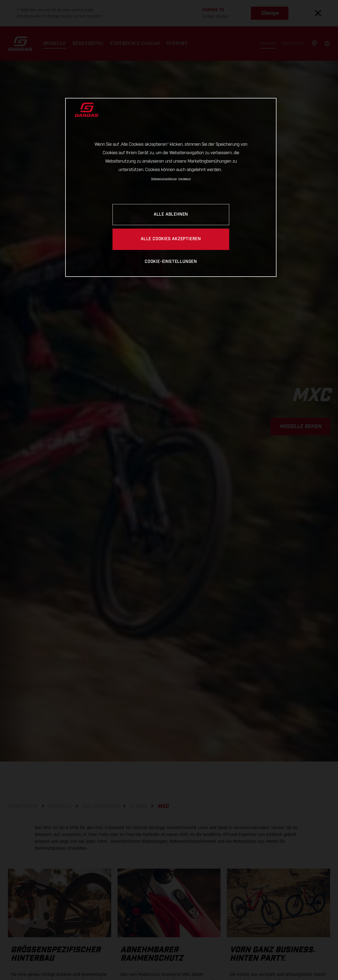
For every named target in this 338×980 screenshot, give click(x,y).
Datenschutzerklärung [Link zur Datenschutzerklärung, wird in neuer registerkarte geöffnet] (164, 179)
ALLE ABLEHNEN (171, 214)
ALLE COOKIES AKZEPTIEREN (171, 239)
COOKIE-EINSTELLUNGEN (171, 262)
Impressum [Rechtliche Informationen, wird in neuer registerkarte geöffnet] (184, 179)
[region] (171, 187)
